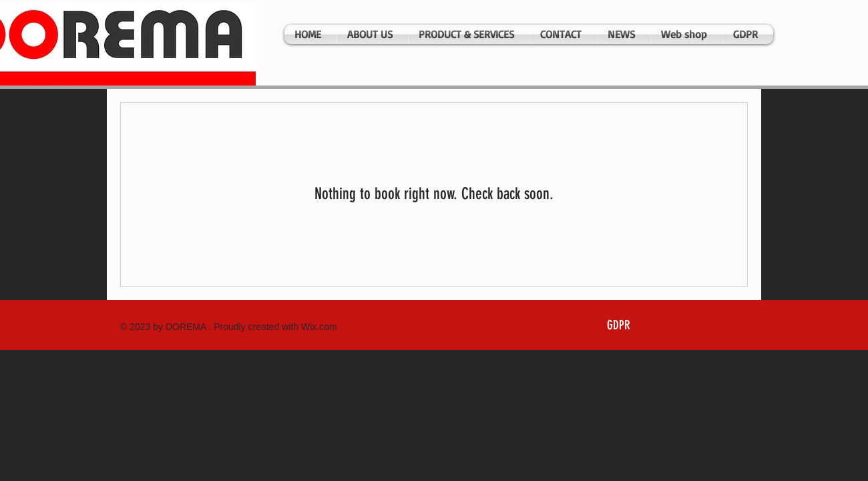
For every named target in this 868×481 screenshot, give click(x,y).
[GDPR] (618, 326)
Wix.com (319, 327)
